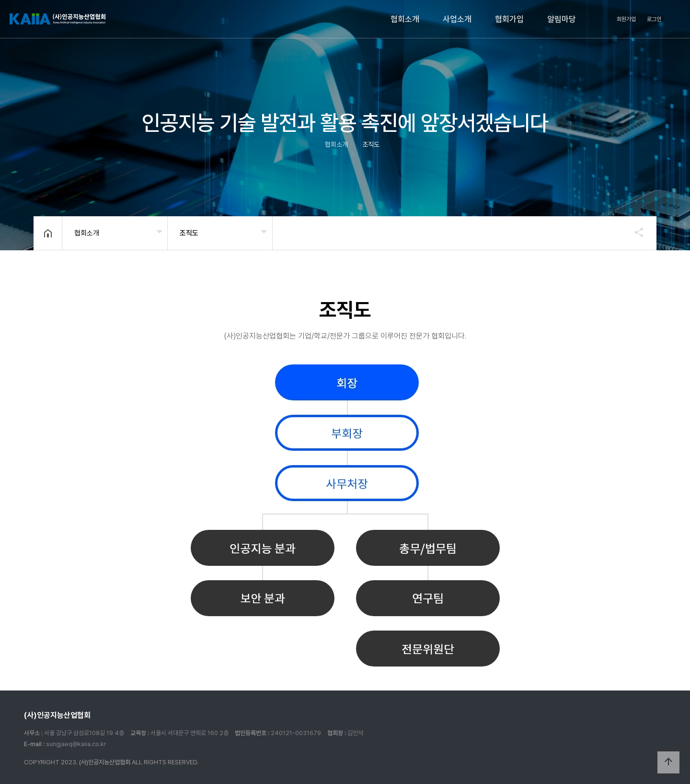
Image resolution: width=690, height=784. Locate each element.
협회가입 (509, 19)
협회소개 (405, 19)
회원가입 (626, 19)
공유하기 (634, 232)
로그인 (654, 19)
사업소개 (457, 19)
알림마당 (562, 19)
